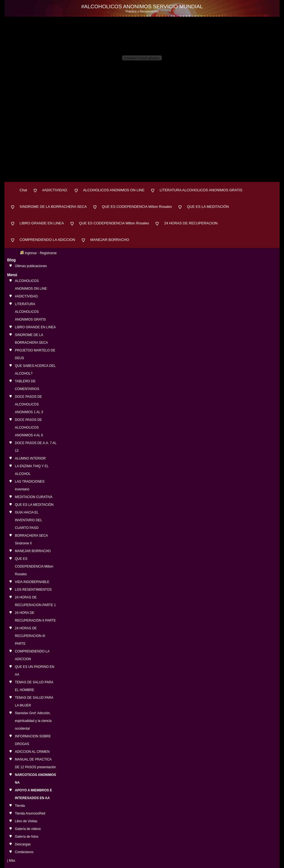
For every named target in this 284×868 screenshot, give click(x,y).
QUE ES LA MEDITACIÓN (208, 207)
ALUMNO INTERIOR (30, 458)
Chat (23, 190)
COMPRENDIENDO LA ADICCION (47, 240)
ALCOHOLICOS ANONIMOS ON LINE (114, 190)
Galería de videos (28, 829)
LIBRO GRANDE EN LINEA (42, 223)
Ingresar (31, 253)
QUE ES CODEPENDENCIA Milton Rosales (137, 207)
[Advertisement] (142, 141)
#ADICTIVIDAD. (55, 190)
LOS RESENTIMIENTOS (33, 590)
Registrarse (48, 253)
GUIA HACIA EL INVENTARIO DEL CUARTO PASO (28, 520)
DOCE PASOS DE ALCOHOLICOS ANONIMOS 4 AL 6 (29, 428)
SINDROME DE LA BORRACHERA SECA (53, 207)
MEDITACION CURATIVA (34, 497)
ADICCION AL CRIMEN (32, 752)
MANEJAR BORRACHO (110, 240)
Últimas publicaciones (31, 266)
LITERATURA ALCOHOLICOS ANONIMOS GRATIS (201, 190)
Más (12, 861)
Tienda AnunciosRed (30, 813)
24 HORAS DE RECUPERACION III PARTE (30, 636)
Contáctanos (24, 852)
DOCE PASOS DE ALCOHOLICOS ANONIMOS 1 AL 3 (29, 404)
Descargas (23, 844)
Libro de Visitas (26, 821)
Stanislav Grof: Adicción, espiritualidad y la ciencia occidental (33, 721)
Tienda (20, 806)
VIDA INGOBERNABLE (32, 582)
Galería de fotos (27, 837)
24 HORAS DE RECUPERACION (191, 223)
